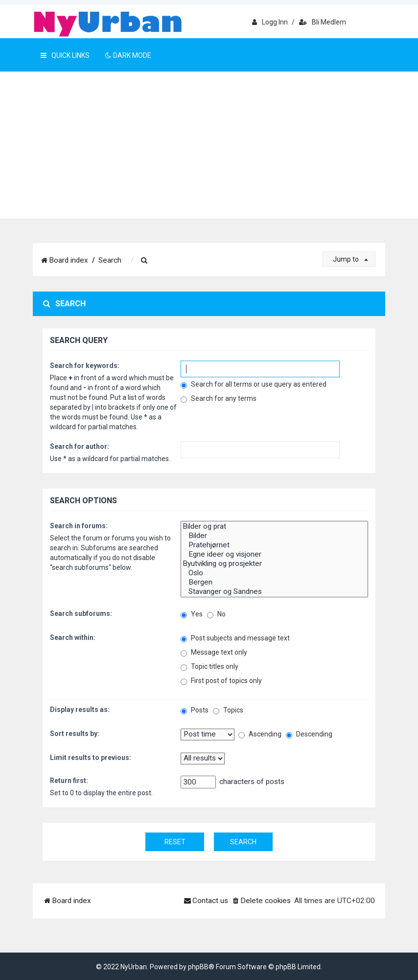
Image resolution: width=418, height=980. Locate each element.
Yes (192, 614)
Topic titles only (209, 667)
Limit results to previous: (91, 758)
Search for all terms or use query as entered (254, 384)
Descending (309, 734)
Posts (195, 710)
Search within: (73, 637)
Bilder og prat (275, 527)
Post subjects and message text (235, 638)
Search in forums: (79, 526)
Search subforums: (81, 613)
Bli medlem (323, 22)
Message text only (214, 652)
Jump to (350, 259)
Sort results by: (75, 734)
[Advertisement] (209, 145)
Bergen (275, 582)
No (216, 614)
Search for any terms (219, 399)
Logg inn (270, 22)
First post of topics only (221, 681)
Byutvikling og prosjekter (275, 564)
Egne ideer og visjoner (275, 554)
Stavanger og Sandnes (275, 592)
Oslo (275, 573)
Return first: (69, 781)
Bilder (275, 536)
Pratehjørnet (275, 545)
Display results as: (80, 710)
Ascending (260, 734)
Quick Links (65, 55)
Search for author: (80, 446)
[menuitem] (144, 261)
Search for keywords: (85, 366)
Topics (228, 710)
